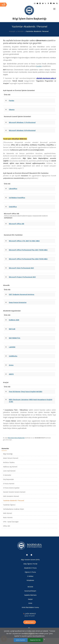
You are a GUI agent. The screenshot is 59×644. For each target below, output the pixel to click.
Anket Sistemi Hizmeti (11, 458)
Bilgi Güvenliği (8, 454)
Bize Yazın (30, 622)
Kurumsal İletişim (30, 591)
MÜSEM (30, 587)
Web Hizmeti (7, 513)
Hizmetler (21, 31)
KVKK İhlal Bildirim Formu (30, 607)
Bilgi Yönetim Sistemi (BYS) (30, 560)
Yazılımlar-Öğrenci (9, 505)
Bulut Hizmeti (8, 517)
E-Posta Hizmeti (9, 484)
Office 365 (7, 526)
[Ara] (57, 4)
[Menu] (54, 8)
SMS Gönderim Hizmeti (11, 496)
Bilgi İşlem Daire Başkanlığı (16, 438)
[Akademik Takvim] (40, 3)
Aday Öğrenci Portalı (30, 564)
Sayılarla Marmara (30, 595)
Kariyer (30, 599)
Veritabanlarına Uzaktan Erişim (14, 509)
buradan (39, 66)
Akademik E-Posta (30, 568)
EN (54, 3)
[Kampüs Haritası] (48, 3)
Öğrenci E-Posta (30, 572)
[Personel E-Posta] (37, 3)
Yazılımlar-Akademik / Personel (14, 501)
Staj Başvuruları (8, 479)
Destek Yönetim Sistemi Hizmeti (14, 492)
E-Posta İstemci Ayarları (11, 488)
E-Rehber (30, 576)
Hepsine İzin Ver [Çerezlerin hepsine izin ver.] (35, 640)
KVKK (30, 603)
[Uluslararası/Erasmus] (43, 3)
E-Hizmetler (7, 475)
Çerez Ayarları (20, 640)
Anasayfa (12, 31)
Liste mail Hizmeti (9, 471)
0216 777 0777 (30, 616)
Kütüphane (30, 580)
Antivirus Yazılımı (9, 462)
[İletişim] (45, 3)
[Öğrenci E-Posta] (35, 3)
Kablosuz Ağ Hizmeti (10, 467)
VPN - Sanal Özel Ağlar (11, 522)
